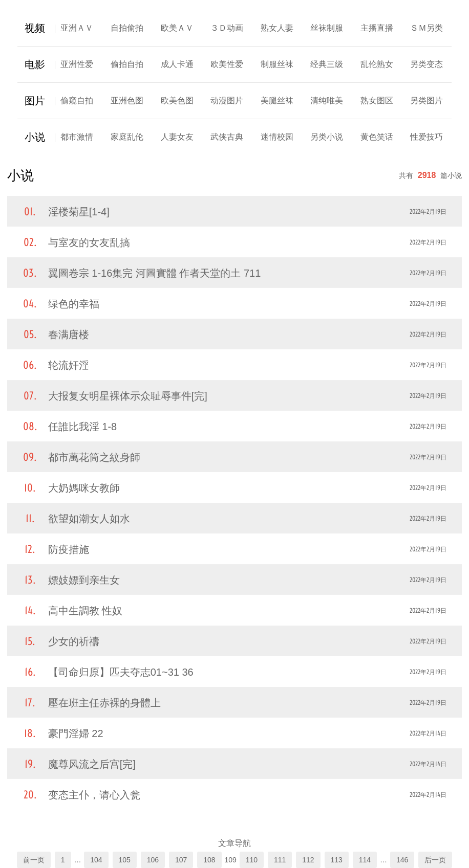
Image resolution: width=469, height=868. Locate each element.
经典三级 (327, 64)
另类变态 (427, 64)
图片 (35, 101)
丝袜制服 (327, 28)
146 (402, 860)
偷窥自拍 (77, 101)
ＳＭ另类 (427, 28)
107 (181, 860)
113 (337, 860)
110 (252, 860)
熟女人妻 (277, 28)
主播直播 (377, 28)
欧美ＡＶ (177, 28)
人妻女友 (177, 137)
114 (365, 860)
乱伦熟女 (377, 64)
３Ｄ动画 (227, 28)
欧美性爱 (227, 64)
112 (308, 860)
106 (153, 860)
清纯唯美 (327, 101)
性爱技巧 (427, 137)
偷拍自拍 (127, 64)
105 (125, 860)
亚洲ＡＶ (77, 28)
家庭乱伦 (127, 137)
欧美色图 (177, 101)
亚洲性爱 (77, 64)
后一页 (435, 860)
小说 (35, 137)
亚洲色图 (127, 101)
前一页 (34, 860)
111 (280, 860)
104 (96, 860)
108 (209, 860)
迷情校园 (277, 137)
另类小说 (327, 137)
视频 (35, 28)
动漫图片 (227, 101)
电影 (35, 64)
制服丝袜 (277, 64)
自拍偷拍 (127, 28)
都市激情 (77, 137)
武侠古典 (227, 137)
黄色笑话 (377, 137)
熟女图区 (377, 101)
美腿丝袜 (277, 101)
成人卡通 (177, 64)
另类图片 (427, 101)
